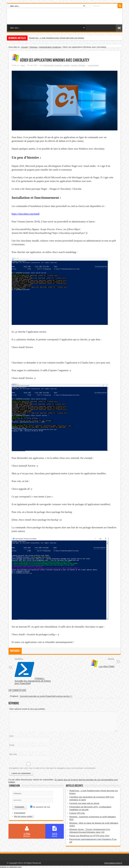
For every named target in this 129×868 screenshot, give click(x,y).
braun (23, 65)
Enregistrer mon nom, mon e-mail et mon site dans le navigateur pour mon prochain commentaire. (53, 768)
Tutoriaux (33, 47)
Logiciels (66, 65)
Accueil (24, 47)
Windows (82, 65)
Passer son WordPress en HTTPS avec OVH (89, 836)
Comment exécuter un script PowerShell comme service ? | (46, 696)
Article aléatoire (119, 28)
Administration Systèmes (50, 47)
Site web (13, 754)
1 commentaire (93, 65)
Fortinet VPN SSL (77, 813)
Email (12, 745)
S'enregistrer (20, 813)
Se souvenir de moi (40, 807)
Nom (11, 736)
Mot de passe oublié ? (24, 816)
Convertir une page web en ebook (84, 803)
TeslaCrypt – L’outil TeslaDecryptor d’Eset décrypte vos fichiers (57, 38)
